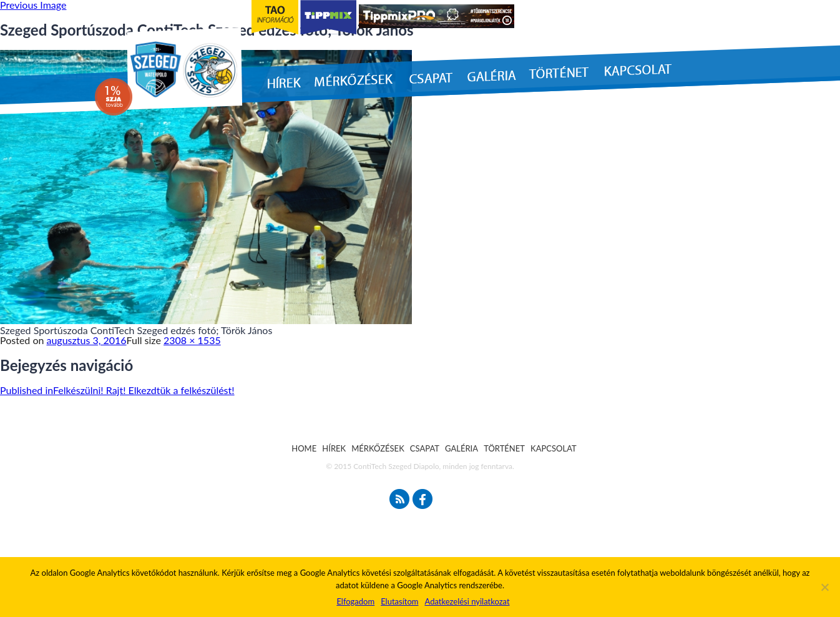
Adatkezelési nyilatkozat (467, 601)
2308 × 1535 (192, 340)
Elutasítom (399, 601)
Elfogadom (355, 601)
